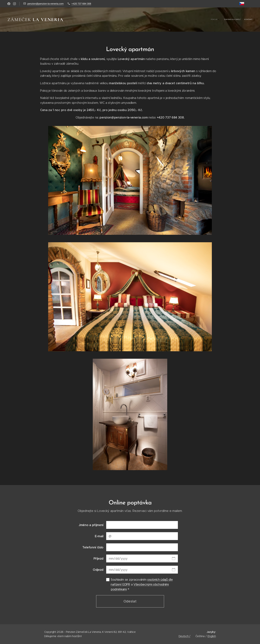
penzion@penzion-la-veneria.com (46, 4)
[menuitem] (244, 20)
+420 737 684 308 (81, 4)
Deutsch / (185, 636)
